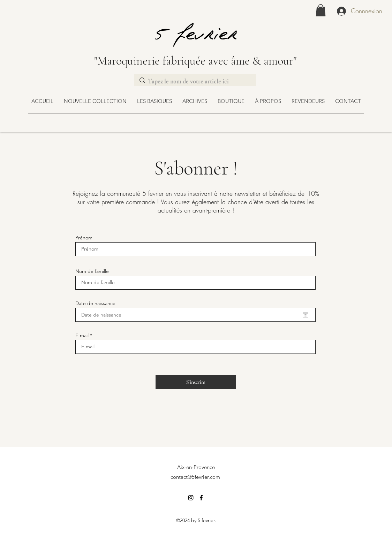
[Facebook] (201, 498)
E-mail (82, 335)
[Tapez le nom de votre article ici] (195, 81)
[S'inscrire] (196, 382)
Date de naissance (95, 303)
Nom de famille (92, 271)
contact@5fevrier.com (195, 477)
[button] (231, 101)
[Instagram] (191, 498)
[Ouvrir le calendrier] (306, 315)
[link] (321, 10)
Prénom (84, 238)
